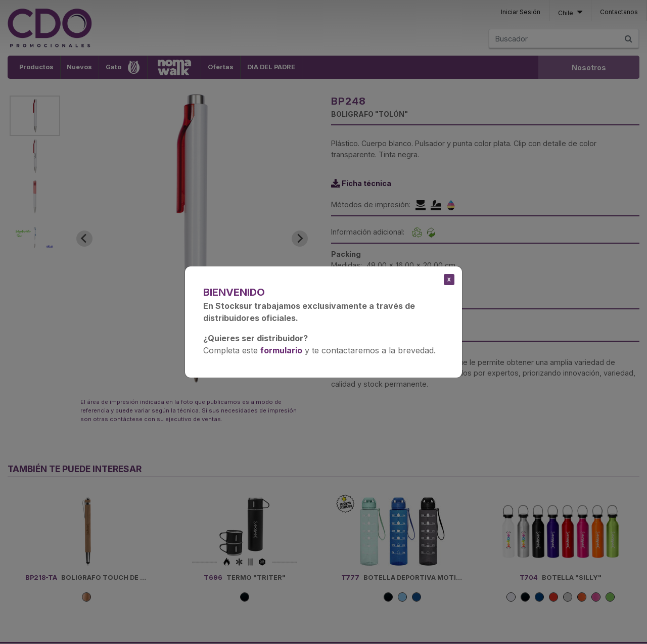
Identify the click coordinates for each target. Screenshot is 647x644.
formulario (281, 350)
